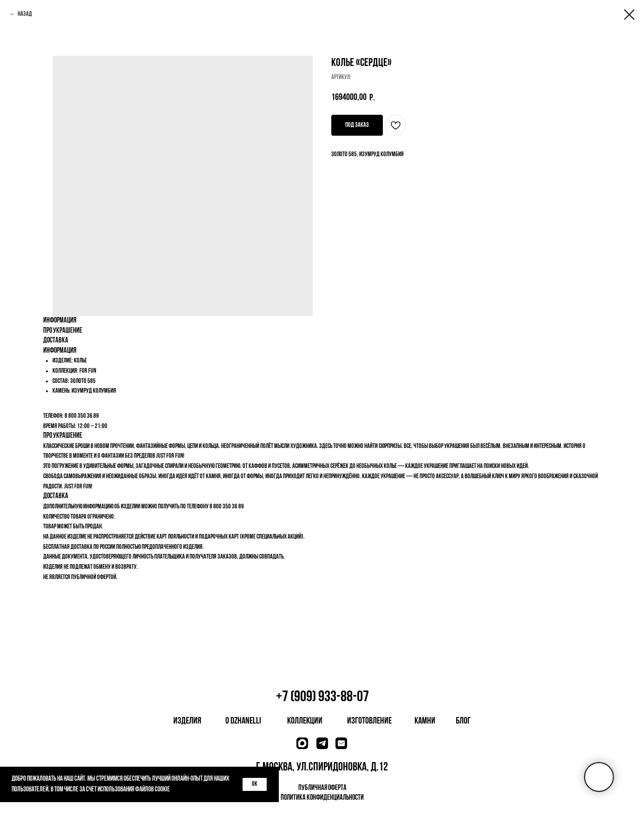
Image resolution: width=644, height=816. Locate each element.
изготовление (369, 721)
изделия (187, 721)
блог (463, 721)
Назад (25, 14)
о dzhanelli (243, 721)
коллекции (305, 721)
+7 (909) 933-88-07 (322, 697)
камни (425, 721)
